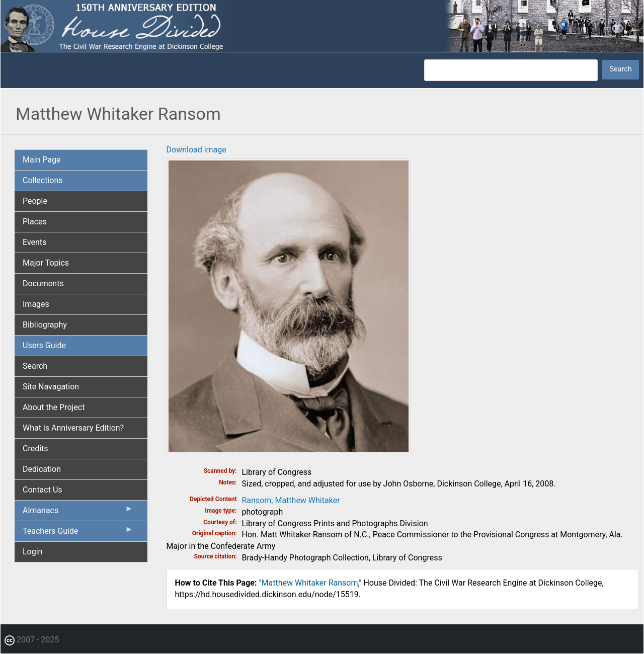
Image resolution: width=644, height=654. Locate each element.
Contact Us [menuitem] (43, 490)
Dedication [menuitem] (42, 469)
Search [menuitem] (35, 366)
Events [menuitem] (34, 242)
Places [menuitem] (35, 222)
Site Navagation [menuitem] (51, 387)
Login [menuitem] (32, 552)
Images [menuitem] (36, 304)
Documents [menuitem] (43, 283)
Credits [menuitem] (35, 448)
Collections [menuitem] (43, 180)
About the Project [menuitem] (54, 407)
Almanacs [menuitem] (78, 513)
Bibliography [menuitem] (45, 325)
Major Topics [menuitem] (46, 263)
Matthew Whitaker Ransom (310, 583)
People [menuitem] (35, 201)
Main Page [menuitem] (42, 160)
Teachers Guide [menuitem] (78, 533)
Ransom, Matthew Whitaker (291, 500)
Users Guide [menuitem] (44, 345)
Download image (196, 150)
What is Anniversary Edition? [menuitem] (73, 428)
